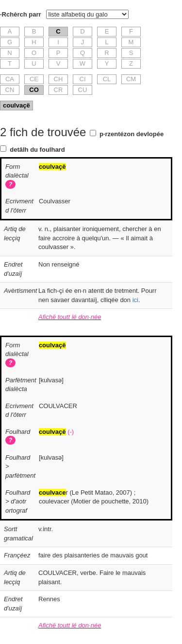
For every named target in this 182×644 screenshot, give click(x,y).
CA (10, 79)
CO (34, 90)
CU (83, 90)
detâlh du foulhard (37, 150)
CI (83, 79)
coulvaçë (17, 105)
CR (58, 90)
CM (131, 79)
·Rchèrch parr (21, 14)
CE (34, 79)
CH (58, 79)
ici (135, 300)
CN (10, 90)
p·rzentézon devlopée (132, 134)
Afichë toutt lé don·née (70, 317)
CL (107, 79)
